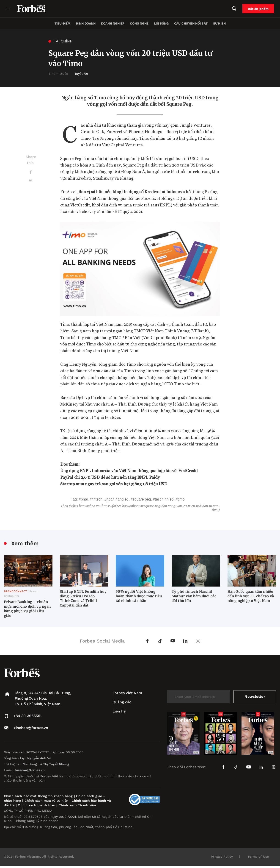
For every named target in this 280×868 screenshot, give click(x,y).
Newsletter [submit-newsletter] (255, 697)
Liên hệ (119, 711)
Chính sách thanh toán (37, 805)
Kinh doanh (86, 23)
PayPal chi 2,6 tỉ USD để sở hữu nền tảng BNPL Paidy (110, 477)
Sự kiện (219, 23)
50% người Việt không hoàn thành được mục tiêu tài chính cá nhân (139, 596)
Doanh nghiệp (113, 23)
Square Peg (142, 499)
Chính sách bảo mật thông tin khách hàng (38, 796)
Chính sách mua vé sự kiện (47, 801)
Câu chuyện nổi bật (191, 23)
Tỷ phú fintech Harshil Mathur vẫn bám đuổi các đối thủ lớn (194, 596)
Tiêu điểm (63, 23)
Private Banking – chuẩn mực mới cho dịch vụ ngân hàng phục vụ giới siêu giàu (27, 609)
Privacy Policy (222, 857)
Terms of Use (258, 857)
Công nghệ (139, 23)
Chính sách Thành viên (77, 805)
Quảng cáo (122, 702)
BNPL (84, 499)
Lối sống (161, 23)
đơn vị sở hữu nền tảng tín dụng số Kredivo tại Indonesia (132, 191)
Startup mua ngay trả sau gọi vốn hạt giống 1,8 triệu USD (114, 484)
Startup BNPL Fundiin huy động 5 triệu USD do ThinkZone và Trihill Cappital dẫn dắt (83, 598)
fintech (97, 499)
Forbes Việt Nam (127, 693)
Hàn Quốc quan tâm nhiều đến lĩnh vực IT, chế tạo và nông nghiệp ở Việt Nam (251, 596)
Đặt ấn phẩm (258, 9)
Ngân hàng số (118, 499)
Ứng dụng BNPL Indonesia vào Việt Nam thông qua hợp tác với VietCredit (129, 470)
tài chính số (164, 499)
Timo (181, 499)
